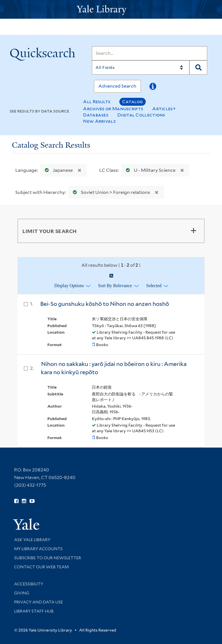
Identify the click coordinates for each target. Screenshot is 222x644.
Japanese (58, 170)
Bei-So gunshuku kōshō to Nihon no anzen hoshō (105, 304)
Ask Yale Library (32, 540)
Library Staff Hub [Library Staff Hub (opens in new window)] (34, 611)
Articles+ (164, 109)
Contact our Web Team (41, 567)
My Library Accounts (38, 549)
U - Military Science (149, 170)
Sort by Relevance (115, 286)
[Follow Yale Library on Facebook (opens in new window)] (16, 501)
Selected (154, 286)
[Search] (150, 53)
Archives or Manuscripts (113, 109)
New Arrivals (99, 121)
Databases (96, 115)
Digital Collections (141, 115)
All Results (97, 102)
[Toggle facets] (193, 231)
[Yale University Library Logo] (111, 9)
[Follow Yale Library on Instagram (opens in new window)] (24, 501)
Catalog (133, 102)
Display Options (69, 286)
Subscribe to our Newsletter (48, 558)
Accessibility (29, 584)
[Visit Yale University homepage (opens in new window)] (26, 522)
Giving (22, 593)
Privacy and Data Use (39, 602)
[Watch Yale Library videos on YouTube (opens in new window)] (32, 501)
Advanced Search (117, 86)
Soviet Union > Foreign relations (110, 192)
